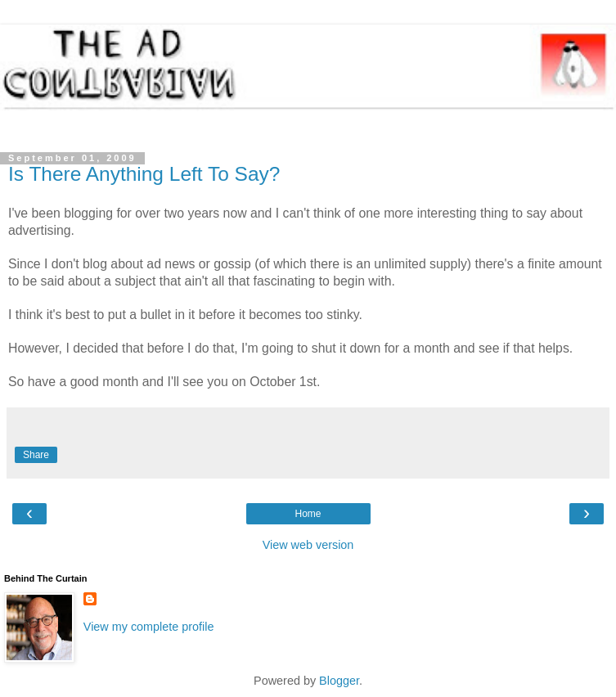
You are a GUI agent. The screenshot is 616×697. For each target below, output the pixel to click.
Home (308, 514)
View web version (308, 545)
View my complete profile (149, 627)
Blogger (339, 681)
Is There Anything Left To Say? (144, 174)
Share (36, 455)
